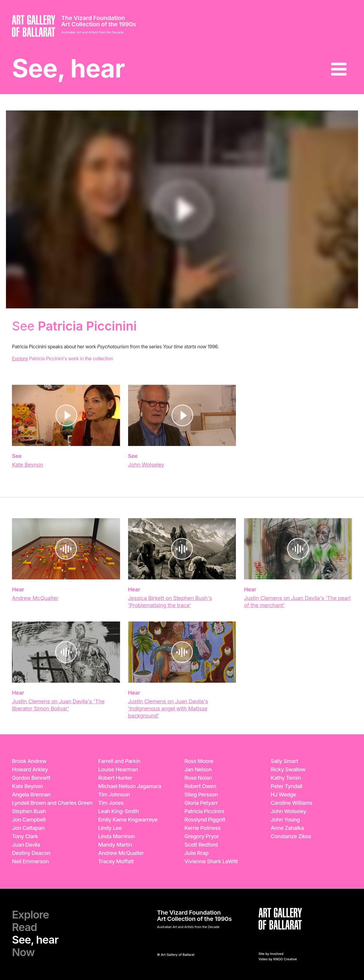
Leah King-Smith (119, 811)
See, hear (68, 68)
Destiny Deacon (31, 853)
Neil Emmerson (30, 861)
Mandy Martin (115, 845)
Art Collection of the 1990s (99, 24)
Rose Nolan (198, 778)
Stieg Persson (201, 794)
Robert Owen (201, 786)
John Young (285, 820)
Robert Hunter (115, 778)
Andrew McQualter (121, 853)
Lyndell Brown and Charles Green (52, 803)
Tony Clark (25, 836)
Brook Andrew (29, 761)
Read (24, 927)
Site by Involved (271, 954)
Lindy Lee (110, 828)
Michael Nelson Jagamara (130, 786)
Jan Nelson (198, 769)
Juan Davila (26, 845)
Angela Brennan (31, 794)
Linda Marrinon (117, 836)
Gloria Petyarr (201, 803)
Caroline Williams (291, 803)
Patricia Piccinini (204, 811)
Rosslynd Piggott (205, 820)
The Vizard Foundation (93, 18)
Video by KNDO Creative (278, 959)
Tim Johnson (114, 794)
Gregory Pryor (202, 836)
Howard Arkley (30, 769)
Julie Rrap (197, 853)
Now (23, 952)
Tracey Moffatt (116, 861)
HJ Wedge (283, 794)
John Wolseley (288, 811)
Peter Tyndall (286, 786)
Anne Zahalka (287, 828)
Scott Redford (201, 845)
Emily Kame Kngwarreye (128, 820)
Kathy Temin (286, 778)
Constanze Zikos (291, 836)
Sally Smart (284, 761)
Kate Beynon (27, 786)
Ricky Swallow (288, 769)
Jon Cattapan (28, 828)
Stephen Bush (29, 811)
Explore (20, 359)
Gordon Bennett (31, 778)
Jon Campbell (29, 820)
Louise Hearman (118, 769)
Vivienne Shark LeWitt (211, 861)
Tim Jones (111, 803)
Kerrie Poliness (203, 828)
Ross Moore (199, 761)
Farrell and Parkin (119, 761)
